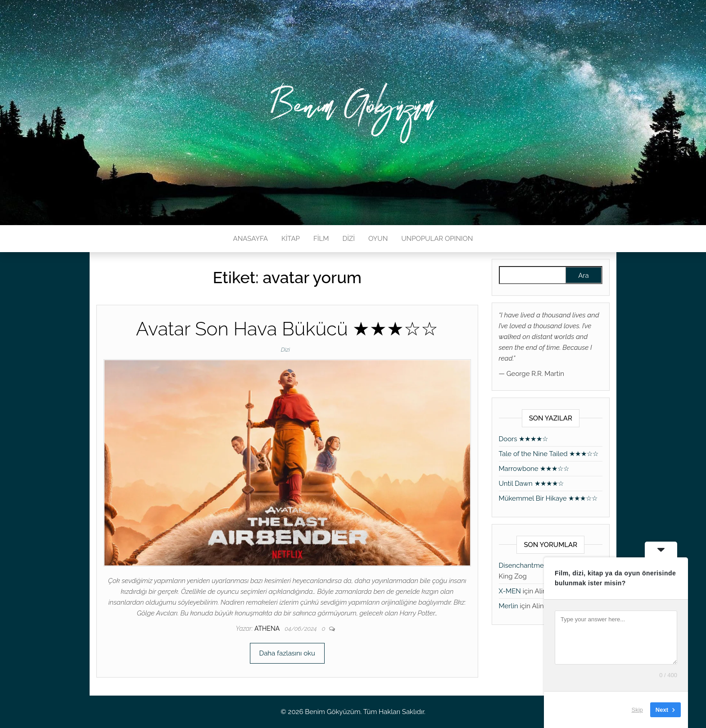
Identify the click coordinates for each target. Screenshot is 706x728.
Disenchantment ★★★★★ (540, 565)
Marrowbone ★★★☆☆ (534, 469)
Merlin (509, 606)
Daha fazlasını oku (287, 653)
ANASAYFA (251, 239)
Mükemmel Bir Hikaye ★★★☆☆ (548, 498)
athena (268, 629)
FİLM (321, 239)
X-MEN (510, 591)
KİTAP (291, 239)
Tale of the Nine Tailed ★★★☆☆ (549, 454)
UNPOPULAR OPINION (437, 239)
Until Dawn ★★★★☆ (531, 484)
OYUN (378, 239)
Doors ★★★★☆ (524, 439)
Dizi (285, 350)
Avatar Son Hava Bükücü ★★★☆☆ (287, 329)
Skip (637, 710)
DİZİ (348, 239)
